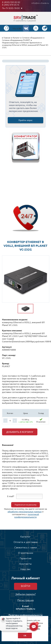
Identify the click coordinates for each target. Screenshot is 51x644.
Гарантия (26, 559)
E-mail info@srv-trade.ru (26, 608)
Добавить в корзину (20, 432)
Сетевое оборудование (32, 38)
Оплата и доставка (26, 542)
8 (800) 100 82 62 (11, 2)
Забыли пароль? (26, 594)
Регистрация (26, 600)
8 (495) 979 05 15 (11, 5)
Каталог (16, 38)
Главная (7, 38)
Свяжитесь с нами (26, 548)
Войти (26, 586)
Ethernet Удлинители (31, 42)
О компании (26, 553)
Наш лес (26, 569)
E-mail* (11, 496)
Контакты (26, 564)
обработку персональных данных (25, 511)
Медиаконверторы (10, 42)
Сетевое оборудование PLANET (16, 40)
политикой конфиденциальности (27, 516)
